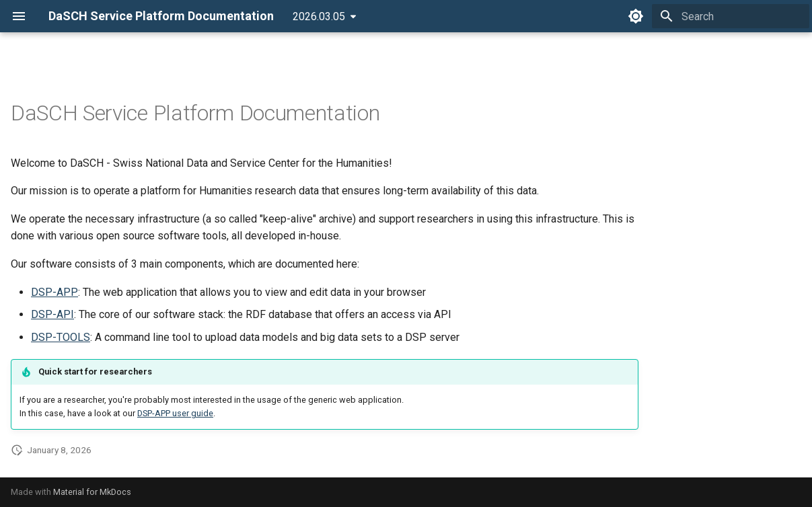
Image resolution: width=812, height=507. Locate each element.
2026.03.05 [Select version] (319, 16)
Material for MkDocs (92, 492)
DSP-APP (54, 292)
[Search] (731, 16)
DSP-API (52, 314)
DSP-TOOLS (61, 337)
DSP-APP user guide (175, 413)
